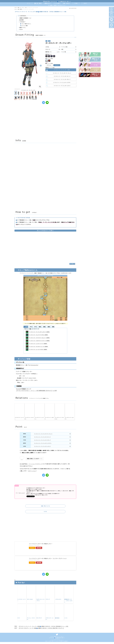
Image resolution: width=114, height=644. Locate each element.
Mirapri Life (46, 1)
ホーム (29, 3)
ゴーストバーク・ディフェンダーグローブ (42, 455)
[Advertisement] (45, 122)
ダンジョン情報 (25, 26)
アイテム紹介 (57, 3)
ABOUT (85, 3)
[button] (41, 66)
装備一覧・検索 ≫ (38, 3)
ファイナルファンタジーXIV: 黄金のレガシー (41, 559)
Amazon (32, 563)
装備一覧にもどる (45, 521)
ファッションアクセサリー (35, 479)
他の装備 (22, 479)
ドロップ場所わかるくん (26, 24)
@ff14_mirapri (32, 486)
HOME (45, 527)
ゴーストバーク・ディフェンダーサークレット (43, 449)
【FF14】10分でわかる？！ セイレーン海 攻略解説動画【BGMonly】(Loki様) (36, 406)
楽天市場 (39, 563)
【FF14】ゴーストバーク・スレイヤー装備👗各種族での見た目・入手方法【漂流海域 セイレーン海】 (44, 641)
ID (46, 41)
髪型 (26, 479)
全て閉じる (72, 279)
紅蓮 (49, 41)
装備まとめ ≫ (48, 3)
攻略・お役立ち (66, 3)
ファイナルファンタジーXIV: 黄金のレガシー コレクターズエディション (48, 574)
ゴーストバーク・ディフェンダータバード (42, 452)
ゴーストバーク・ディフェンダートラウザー (43, 458)
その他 (76, 3)
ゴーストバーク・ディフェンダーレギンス (42, 461)
